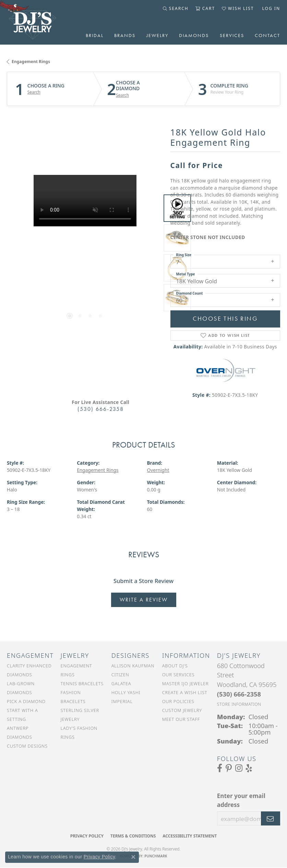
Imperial (122, 701)
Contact (267, 35)
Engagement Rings (31, 62)
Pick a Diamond (26, 701)
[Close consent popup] (133, 857)
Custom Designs (27, 746)
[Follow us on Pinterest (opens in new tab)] (229, 768)
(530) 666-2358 (101, 409)
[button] (176, 9)
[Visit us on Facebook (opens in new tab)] (220, 768)
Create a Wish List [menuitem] (185, 692)
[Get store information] (239, 704)
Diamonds (194, 35)
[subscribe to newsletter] (271, 819)
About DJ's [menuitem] (175, 666)
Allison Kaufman (133, 666)
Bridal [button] (95, 35)
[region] (85, 253)
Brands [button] (125, 35)
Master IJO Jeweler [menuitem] (186, 683)
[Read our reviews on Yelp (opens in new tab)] (249, 768)
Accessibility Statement (190, 836)
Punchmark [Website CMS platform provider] (156, 856)
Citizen (120, 675)
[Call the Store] (239, 694)
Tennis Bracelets (82, 683)
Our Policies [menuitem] (178, 701)
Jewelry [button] (157, 35)
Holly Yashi (126, 692)
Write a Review (144, 600)
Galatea (121, 683)
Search (34, 92)
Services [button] (232, 35)
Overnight (158, 470)
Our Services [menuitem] (178, 675)
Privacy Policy (87, 836)
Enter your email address (241, 800)
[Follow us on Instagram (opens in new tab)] (239, 768)
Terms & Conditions (133, 836)
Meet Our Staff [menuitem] (181, 719)
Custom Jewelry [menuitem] (182, 710)
